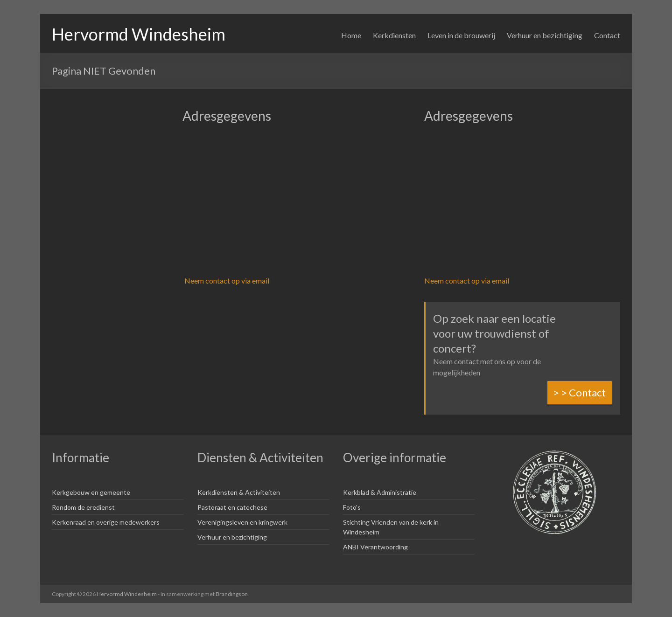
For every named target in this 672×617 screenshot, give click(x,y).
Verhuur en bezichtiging (545, 35)
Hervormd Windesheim (139, 34)
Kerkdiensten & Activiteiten (239, 492)
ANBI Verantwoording (375, 547)
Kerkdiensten (394, 35)
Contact (607, 35)
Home (351, 35)
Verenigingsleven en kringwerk (242, 522)
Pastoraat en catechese (232, 507)
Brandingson (232, 594)
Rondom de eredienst (83, 507)
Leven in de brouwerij (461, 35)
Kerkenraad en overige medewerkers (106, 522)
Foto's (352, 507)
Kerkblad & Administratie (380, 492)
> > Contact (579, 392)
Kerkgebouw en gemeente (91, 492)
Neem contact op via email (227, 281)
